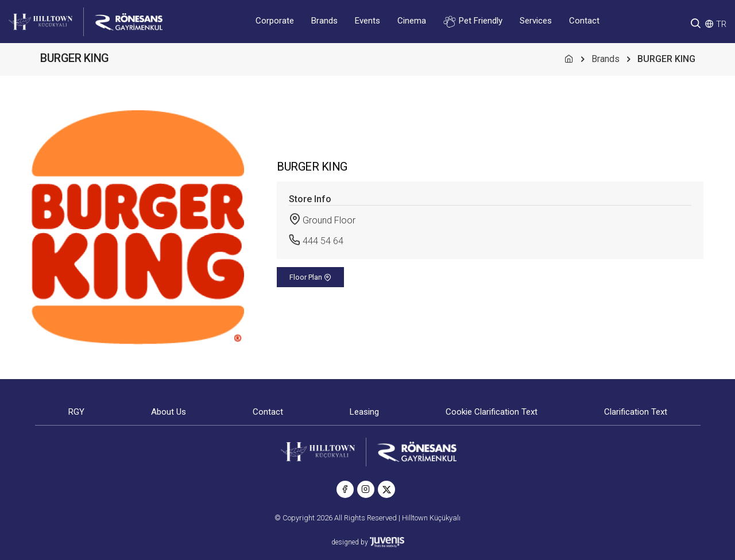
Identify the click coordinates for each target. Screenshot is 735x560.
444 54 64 (323, 241)
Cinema (412, 21)
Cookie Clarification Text (492, 412)
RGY (76, 412)
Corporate (275, 21)
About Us (169, 412)
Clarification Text (636, 412)
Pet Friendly (473, 22)
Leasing (364, 412)
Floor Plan (310, 277)
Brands (324, 21)
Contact (584, 21)
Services (536, 21)
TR (721, 24)
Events (367, 21)
